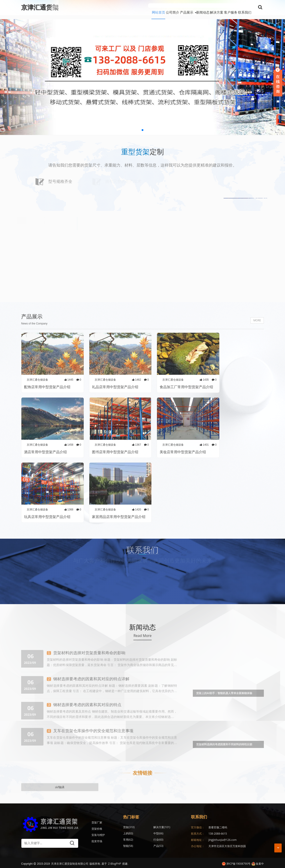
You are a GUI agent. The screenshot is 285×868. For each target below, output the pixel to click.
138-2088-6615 (218, 832)
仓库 (168, 839)
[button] (142, 126)
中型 (128, 832)
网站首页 (122, 8)
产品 (148, 839)
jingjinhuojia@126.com (223, 839)
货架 (129, 826)
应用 (128, 845)
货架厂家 (97, 822)
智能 (128, 839)
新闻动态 (185, 8)
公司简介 (142, 8)
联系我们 (245, 8)
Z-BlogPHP (115, 862)
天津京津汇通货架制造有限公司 (70, 862)
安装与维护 (98, 834)
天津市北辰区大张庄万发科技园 (227, 845)
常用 (148, 832)
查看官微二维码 (218, 826)
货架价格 (97, 828)
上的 (168, 826)
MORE (257, 379)
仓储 (148, 845)
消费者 (170, 845)
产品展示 (162, 8)
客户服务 (225, 8)
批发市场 (97, 840)
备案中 (258, 862)
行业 (168, 832)
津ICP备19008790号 (236, 862)
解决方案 (205, 8)
